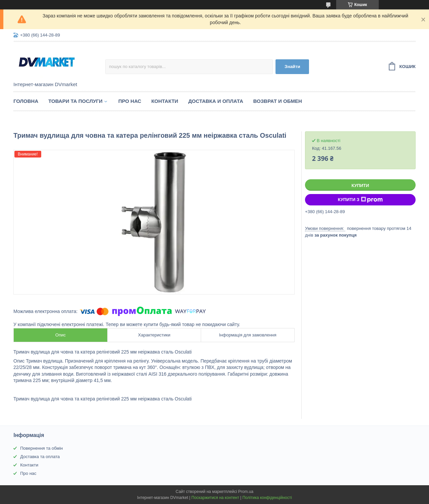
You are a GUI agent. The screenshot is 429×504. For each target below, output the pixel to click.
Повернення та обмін (41, 448)
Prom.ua (246, 492)
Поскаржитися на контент (215, 498)
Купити (360, 185)
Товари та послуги (75, 101)
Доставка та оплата (40, 457)
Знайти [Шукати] (292, 67)
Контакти (165, 101)
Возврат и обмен (278, 101)
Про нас (130, 101)
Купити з (360, 200)
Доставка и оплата (216, 101)
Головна (26, 101)
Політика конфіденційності (267, 498)
